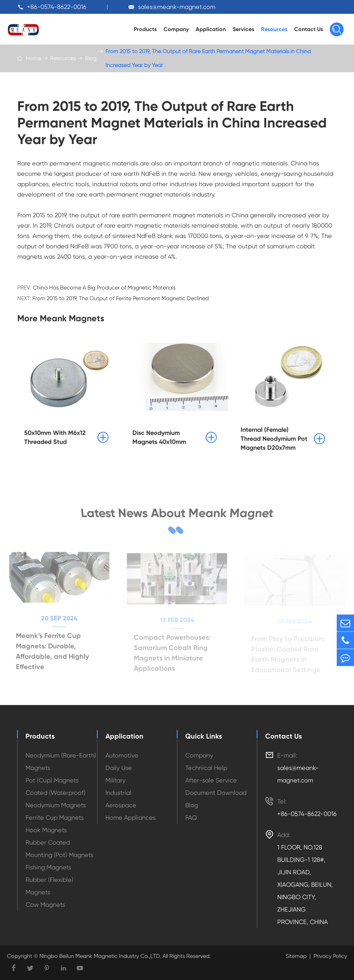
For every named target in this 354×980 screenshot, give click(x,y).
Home (34, 58)
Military (115, 780)
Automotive (122, 755)
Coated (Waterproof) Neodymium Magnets (56, 799)
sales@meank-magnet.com (177, 7)
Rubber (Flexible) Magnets (49, 886)
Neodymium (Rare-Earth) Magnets (61, 762)
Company (176, 29)
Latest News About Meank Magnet (177, 513)
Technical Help (206, 768)
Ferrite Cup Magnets (55, 817)
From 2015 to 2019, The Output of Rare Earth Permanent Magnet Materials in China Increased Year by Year (208, 58)
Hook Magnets (46, 830)
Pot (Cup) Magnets (52, 780)
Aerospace (121, 805)
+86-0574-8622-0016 (57, 7)
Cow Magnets (45, 905)
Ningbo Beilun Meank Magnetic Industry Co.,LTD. (100, 956)
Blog (91, 58)
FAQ (191, 817)
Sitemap (296, 956)
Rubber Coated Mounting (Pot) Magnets (59, 849)
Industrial (118, 793)
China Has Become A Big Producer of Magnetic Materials (104, 288)
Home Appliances (131, 817)
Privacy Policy (330, 956)
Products (145, 29)
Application (211, 29)
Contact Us (309, 29)
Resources (274, 29)
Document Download (216, 793)
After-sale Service (211, 780)
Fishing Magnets (48, 867)
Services (243, 29)
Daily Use (119, 768)
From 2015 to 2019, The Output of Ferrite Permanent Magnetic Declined (121, 298)
